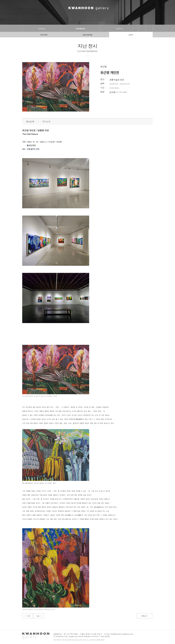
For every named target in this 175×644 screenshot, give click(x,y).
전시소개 (30, 121)
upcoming (87, 35)
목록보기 (144, 616)
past (131, 35)
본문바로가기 (0, 0)
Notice (120, 29)
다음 (38, 616)
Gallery (42, 29)
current (44, 35)
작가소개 (46, 121)
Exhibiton (81, 29)
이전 (29, 616)
